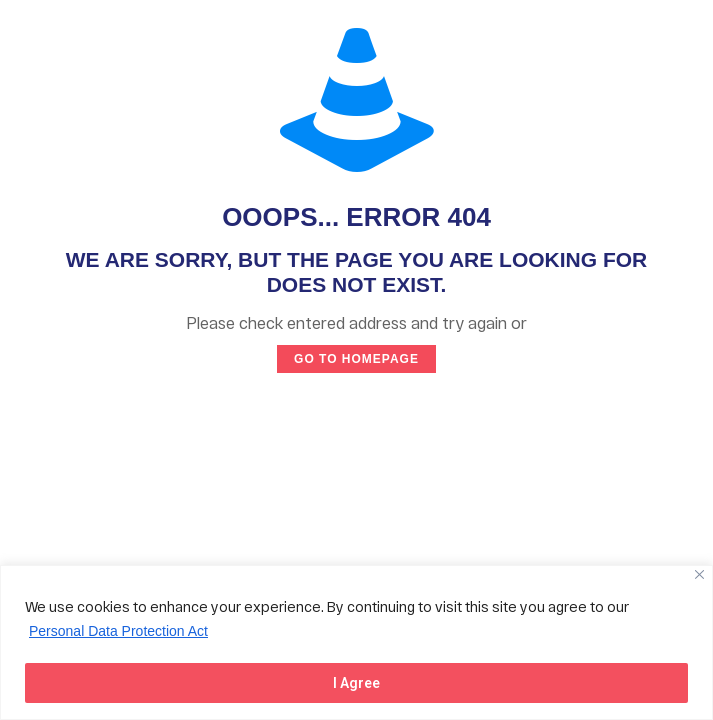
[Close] (699, 574)
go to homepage (356, 359)
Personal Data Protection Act (118, 631)
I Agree (356, 683)
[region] (356, 642)
